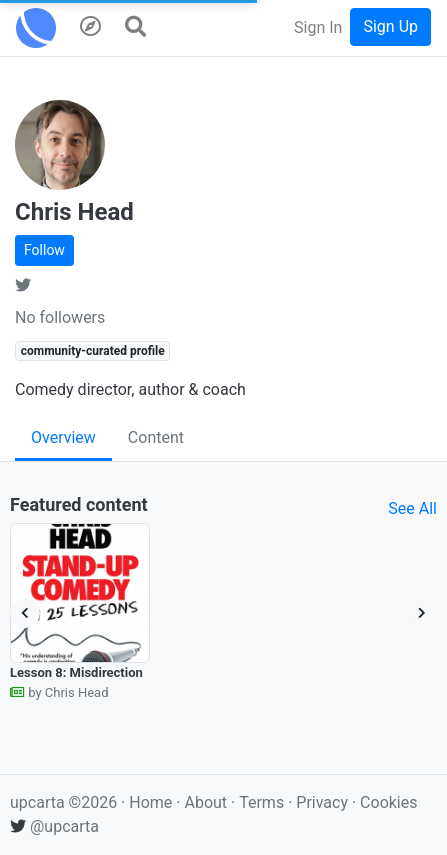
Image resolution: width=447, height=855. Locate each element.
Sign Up (390, 26)
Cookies (388, 802)
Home (150, 802)
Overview (63, 437)
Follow (44, 250)
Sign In (318, 27)
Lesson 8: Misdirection (76, 672)
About (205, 802)
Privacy (324, 802)
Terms (263, 802)
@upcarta (54, 826)
